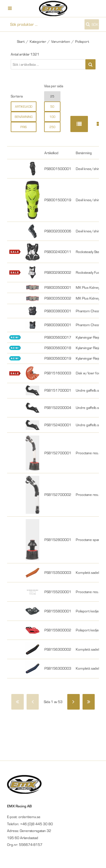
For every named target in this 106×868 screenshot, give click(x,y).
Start (21, 41)
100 (52, 117)
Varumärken (61, 41)
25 (52, 96)
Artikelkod (24, 107)
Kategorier (38, 41)
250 (52, 127)
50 (52, 107)
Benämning (24, 117)
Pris (23, 127)
